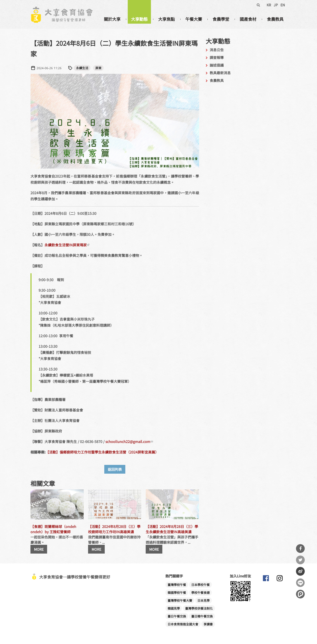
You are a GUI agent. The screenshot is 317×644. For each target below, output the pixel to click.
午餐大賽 (194, 19)
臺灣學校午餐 (177, 585)
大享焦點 (166, 19)
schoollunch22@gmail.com (129, 441)
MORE (39, 549)
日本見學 (204, 600)
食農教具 (275, 19)
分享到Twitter (300, 560)
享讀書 (208, 624)
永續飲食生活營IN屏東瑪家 (67, 245)
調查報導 (217, 57)
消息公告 (217, 50)
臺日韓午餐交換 (202, 616)
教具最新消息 (220, 73)
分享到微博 (300, 571)
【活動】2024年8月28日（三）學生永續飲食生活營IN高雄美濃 (172, 529)
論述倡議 (217, 65)
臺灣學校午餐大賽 (180, 600)
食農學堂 (221, 19)
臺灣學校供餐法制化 (199, 608)
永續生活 (82, 68)
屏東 (98, 68)
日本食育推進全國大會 (183, 624)
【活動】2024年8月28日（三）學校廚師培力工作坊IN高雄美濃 (114, 529)
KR (269, 5)
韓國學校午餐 (177, 593)
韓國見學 (174, 608)
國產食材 (248, 19)
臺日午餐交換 (177, 616)
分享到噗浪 (300, 594)
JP (276, 5)
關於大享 (112, 19)
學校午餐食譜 (200, 593)
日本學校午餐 (200, 585)
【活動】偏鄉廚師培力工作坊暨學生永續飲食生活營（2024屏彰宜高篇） (102, 452)
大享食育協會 (266, 579)
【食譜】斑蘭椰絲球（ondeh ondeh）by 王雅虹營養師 (53, 529)
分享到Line (300, 583)
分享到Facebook (300, 549)
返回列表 (115, 469)
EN (283, 5)
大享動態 (139, 19)
